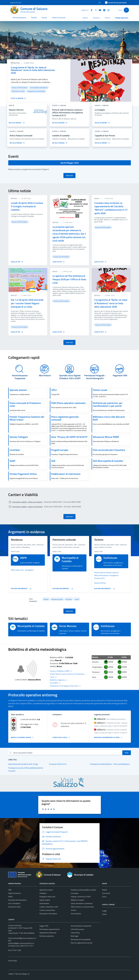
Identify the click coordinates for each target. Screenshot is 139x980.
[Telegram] (103, 10)
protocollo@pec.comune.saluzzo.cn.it (21, 943)
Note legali (75, 936)
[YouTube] (99, 10)
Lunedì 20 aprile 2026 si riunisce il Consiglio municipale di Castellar (27, 206)
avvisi (97, 198)
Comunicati (106, 893)
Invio (127, 753)
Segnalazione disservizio (48, 933)
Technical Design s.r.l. (23, 974)
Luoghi (104, 911)
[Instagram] (108, 10)
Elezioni (85, 18)
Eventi (104, 914)
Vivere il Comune (59, 18)
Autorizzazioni (44, 903)
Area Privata (13, 961)
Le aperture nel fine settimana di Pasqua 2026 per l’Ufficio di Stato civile (69, 279)
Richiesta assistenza (47, 936)
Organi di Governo (15, 893)
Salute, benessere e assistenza (82, 903)
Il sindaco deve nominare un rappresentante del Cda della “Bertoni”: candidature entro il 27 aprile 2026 (111, 208)
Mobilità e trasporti (77, 900)
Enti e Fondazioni (14, 903)
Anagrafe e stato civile (47, 897)
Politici (11, 897)
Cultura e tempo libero (47, 910)
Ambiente (43, 893)
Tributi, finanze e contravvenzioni (82, 907)
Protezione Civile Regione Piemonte (65, 686)
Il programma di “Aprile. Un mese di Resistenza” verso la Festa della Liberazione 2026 (111, 303)
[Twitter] (95, 10)
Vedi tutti (69, 176)
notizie (14, 198)
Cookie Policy (75, 933)
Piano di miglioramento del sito (81, 943)
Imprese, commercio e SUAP (81, 897)
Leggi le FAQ (44, 926)
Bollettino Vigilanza (59, 680)
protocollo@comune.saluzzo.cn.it (24, 938)
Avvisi (104, 897)
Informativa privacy (77, 929)
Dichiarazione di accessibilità (81, 939)
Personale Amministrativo (17, 900)
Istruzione (96, 18)
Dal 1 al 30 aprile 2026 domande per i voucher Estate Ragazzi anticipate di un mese (27, 303)
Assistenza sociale (57, 599)
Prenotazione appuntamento (50, 929)
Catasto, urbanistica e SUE (49, 907)
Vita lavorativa (76, 914)
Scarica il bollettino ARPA (61, 671)
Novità (34, 18)
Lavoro (77, 599)
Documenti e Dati (14, 907)
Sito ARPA (55, 683)
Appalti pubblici (45, 900)
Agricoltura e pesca (46, 890)
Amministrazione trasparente (81, 926)
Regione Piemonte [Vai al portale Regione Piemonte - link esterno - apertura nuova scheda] (16, 2)
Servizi (44, 18)
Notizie (105, 890)
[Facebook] (91, 10)
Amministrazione (19, 18)
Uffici (10, 890)
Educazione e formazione (48, 914)
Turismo (107, 18)
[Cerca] (126, 10)
